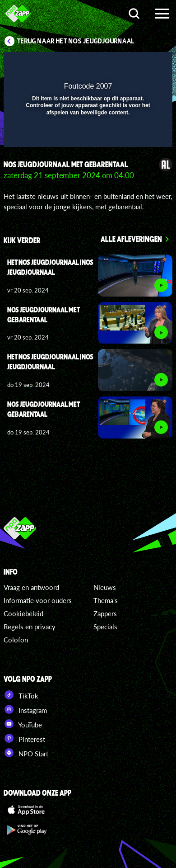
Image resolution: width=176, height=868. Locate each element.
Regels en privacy (30, 627)
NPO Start (26, 753)
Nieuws (105, 587)
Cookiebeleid (23, 613)
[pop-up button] (124, 65)
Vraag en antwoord (31, 587)
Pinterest (24, 738)
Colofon (16, 640)
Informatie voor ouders (38, 600)
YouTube (23, 724)
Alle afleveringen (131, 239)
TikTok (21, 695)
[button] (142, 65)
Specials (105, 627)
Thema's (106, 600)
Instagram (25, 709)
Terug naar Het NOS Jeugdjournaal (76, 41)
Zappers (105, 613)
